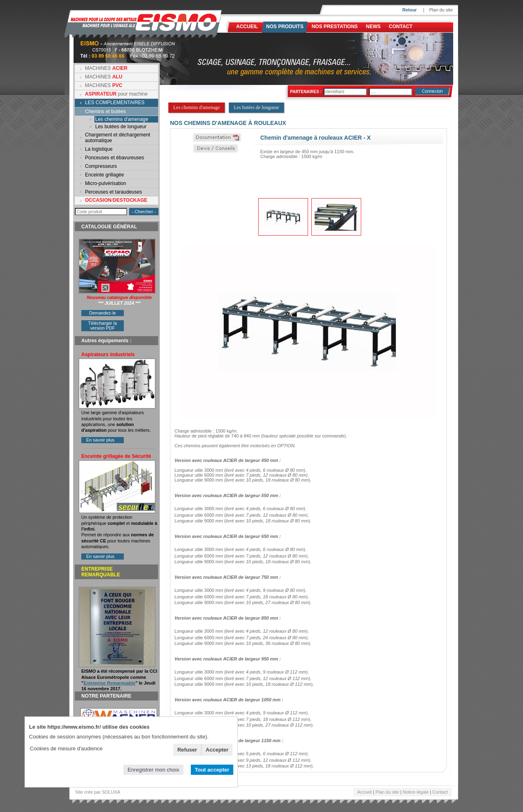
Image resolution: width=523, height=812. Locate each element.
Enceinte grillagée (104, 175)
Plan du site (441, 10)
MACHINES (106, 68)
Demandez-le (102, 313)
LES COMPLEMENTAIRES (115, 103)
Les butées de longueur (121, 127)
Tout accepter (212, 770)
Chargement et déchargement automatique (117, 138)
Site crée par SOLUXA (98, 792)
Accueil (247, 27)
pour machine (116, 94)
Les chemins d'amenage (122, 119)
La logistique (99, 149)
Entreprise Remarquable (109, 683)
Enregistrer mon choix (153, 770)
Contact (401, 27)
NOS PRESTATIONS (335, 27)
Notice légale (416, 792)
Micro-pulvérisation (106, 183)
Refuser (187, 750)
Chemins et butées (105, 112)
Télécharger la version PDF (103, 326)
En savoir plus (100, 440)
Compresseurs (101, 166)
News (373, 27)
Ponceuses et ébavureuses (115, 158)
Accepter (217, 750)
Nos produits (285, 27)
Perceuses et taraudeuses (113, 192)
